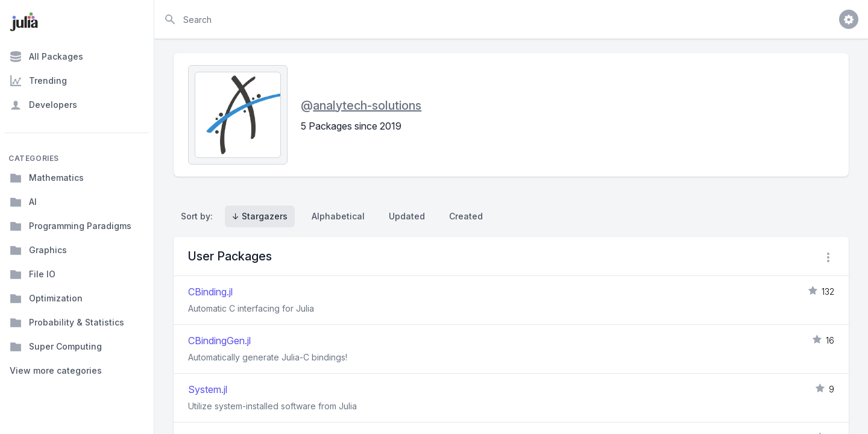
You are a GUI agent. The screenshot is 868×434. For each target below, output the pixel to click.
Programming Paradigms (71, 226)
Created (466, 216)
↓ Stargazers (260, 216)
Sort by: (199, 216)
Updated (407, 216)
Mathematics (47, 178)
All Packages (46, 57)
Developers (43, 105)
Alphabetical (338, 216)
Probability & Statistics (67, 322)
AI (23, 202)
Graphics (38, 250)
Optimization (46, 298)
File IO (33, 274)
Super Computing (56, 347)
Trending (38, 81)
